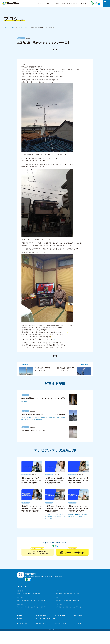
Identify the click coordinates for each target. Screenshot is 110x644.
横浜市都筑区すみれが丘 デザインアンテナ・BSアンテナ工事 (43, 398)
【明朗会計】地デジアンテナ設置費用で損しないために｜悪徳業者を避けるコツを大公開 (31, 508)
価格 (58, 417)
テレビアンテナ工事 (40, 417)
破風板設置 (39, 419)
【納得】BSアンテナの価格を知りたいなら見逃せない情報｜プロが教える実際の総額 (55, 480)
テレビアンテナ (23, 27)
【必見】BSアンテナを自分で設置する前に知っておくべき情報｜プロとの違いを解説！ (31, 480)
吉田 (23, 419)
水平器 (34, 419)
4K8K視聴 (50, 517)
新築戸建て (28, 419)
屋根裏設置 (25, 401)
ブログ (13, 27)
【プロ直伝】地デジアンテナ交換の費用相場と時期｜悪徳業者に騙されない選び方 (78, 480)
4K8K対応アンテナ (50, 514)
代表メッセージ (78, 616)
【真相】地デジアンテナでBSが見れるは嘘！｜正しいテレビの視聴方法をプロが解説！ (78, 508)
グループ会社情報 (60, 616)
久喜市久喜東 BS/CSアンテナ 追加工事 (35, 371)
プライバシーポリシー (23, 624)
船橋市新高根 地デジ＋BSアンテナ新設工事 (74, 371)
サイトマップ (78, 624)
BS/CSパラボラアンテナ (81, 514)
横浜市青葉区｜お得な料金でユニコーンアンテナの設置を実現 (43, 414)
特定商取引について (60, 624)
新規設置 (50, 519)
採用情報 (20, 619)
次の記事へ (84, 364)
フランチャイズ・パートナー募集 (46, 619)
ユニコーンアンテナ (51, 417)
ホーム (5, 27)
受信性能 (63, 417)
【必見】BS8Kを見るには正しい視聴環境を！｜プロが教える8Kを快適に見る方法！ (55, 508)
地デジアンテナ (83, 517)
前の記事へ (26, 364)
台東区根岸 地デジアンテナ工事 (33, 431)
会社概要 (20, 616)
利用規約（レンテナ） (42, 624)
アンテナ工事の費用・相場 (28, 417)
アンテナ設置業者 (73, 517)
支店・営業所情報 (41, 616)
